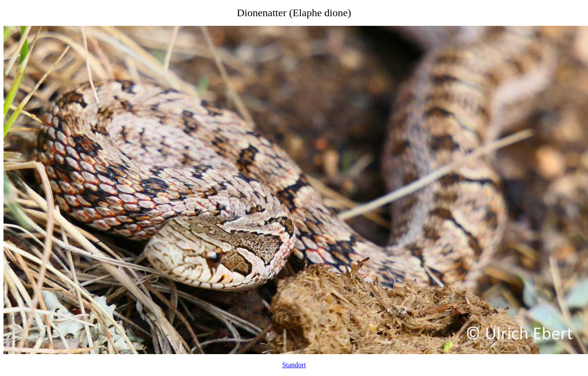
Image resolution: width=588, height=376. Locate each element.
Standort (294, 365)
